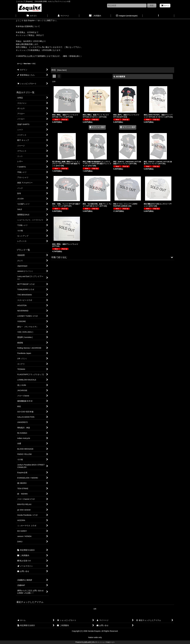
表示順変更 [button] (119, 77)
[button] (158, 16)
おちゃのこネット (91, 642)
